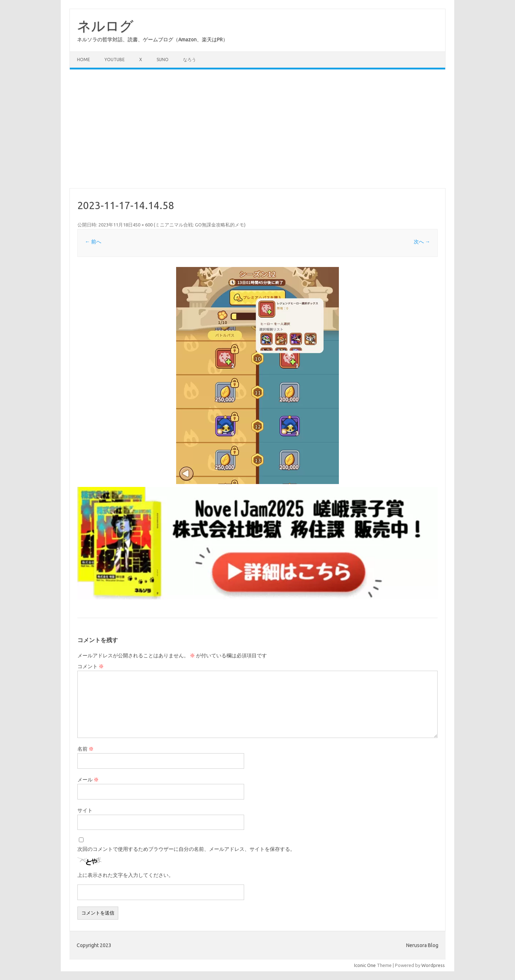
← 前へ (93, 242)
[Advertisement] (257, 129)
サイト (85, 810)
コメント (91, 666)
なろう (190, 60)
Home (84, 60)
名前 (86, 749)
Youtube (115, 60)
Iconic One (365, 965)
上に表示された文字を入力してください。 (125, 875)
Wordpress (433, 965)
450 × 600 (143, 225)
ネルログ (105, 26)
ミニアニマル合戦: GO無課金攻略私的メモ (200, 225)
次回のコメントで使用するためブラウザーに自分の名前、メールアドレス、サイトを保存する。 (186, 849)
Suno (163, 60)
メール (88, 780)
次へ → (422, 242)
